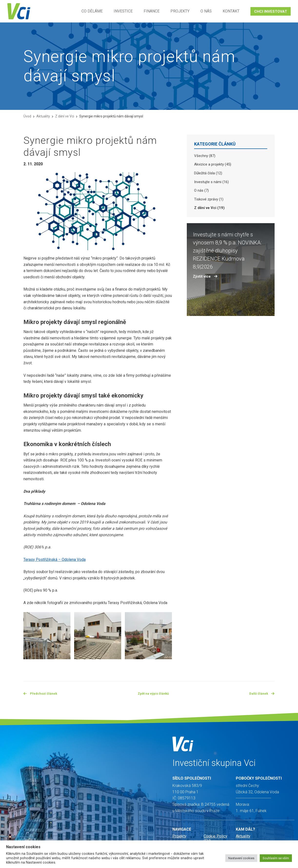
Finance (152, 11)
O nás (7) (201, 190)
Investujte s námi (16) (211, 182)
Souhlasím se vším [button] (276, 858)
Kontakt (231, 11)
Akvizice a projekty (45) (213, 164)
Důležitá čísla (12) (208, 173)
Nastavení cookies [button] (241, 858)
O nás (206, 11)
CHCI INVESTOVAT (271, 11)
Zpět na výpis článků (154, 694)
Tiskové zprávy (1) (209, 199)
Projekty (180, 11)
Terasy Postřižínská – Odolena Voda (55, 559)
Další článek (261, 694)
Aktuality (43, 116)
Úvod (27, 116)
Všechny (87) (205, 156)
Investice (123, 11)
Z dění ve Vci (65, 116)
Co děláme (92, 11)
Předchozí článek (42, 694)
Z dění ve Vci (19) (209, 208)
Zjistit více (205, 276)
